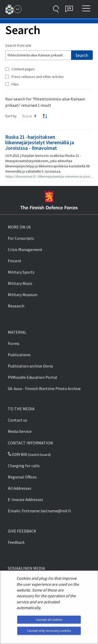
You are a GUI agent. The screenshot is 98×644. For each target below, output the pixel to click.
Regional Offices (22, 477)
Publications (19, 355)
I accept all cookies (49, 619)
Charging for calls (24, 466)
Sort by (11, 116)
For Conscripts (21, 238)
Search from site (18, 45)
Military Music (20, 283)
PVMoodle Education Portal (33, 377)
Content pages (23, 69)
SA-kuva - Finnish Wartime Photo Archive (44, 388)
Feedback (16, 542)
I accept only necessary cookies (49, 630)
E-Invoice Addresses (25, 499)
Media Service (20, 431)
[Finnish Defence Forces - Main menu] (18, 9)
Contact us (18, 420)
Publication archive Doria (30, 366)
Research (16, 306)
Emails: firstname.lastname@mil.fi (39, 511)
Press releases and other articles (38, 77)
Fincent (15, 261)
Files (15, 84)
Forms (14, 343)
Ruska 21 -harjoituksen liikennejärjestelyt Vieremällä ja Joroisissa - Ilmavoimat (40, 142)
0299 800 (18, 454)
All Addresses (20, 488)
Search (82, 55)
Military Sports (21, 272)
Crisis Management (25, 249)
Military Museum (23, 295)
